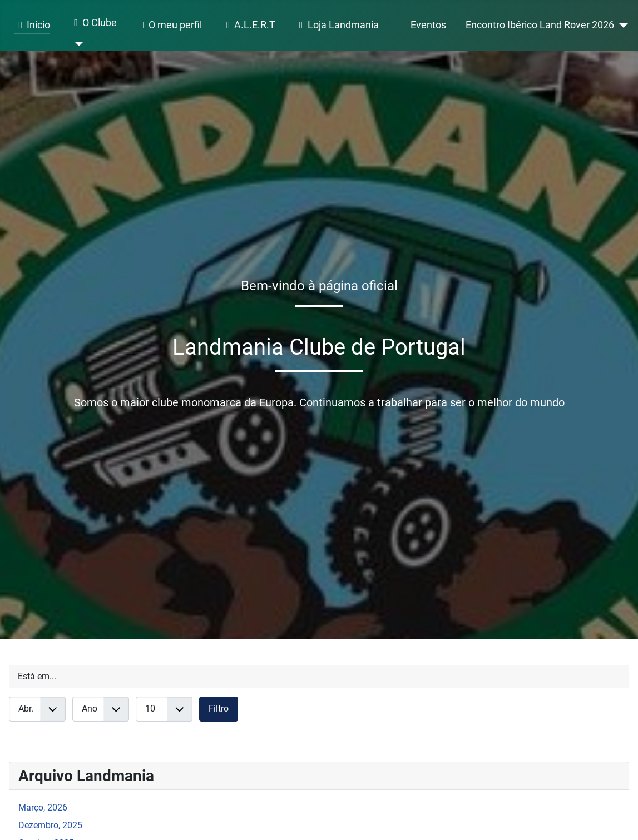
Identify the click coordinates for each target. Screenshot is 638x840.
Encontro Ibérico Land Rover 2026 (540, 25)
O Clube (93, 23)
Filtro (219, 709)
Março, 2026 (43, 807)
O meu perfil (169, 26)
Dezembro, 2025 (50, 825)
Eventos (422, 26)
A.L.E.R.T (248, 26)
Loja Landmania (337, 26)
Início (32, 26)
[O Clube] (76, 44)
